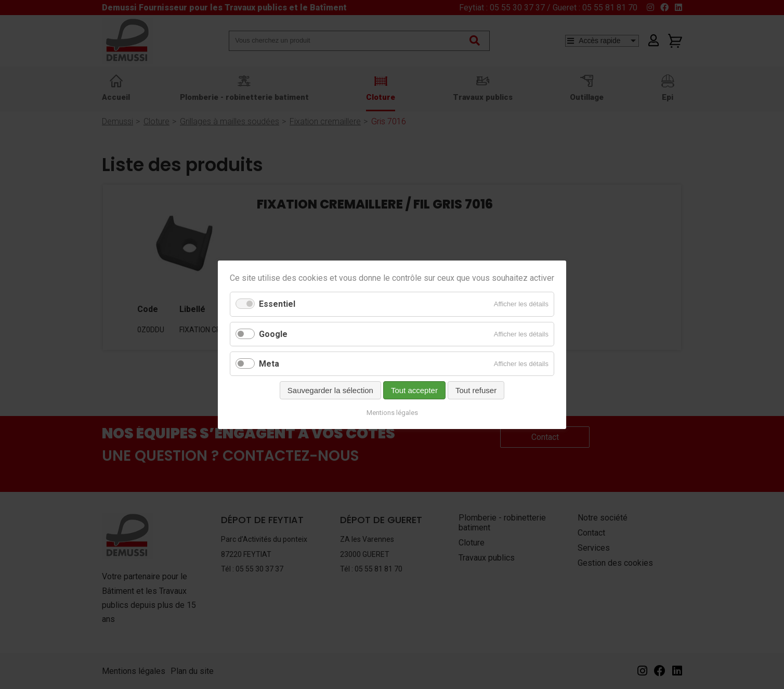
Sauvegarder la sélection (330, 390)
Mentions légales (392, 412)
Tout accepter (414, 390)
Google (273, 334)
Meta (269, 363)
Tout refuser (476, 390)
